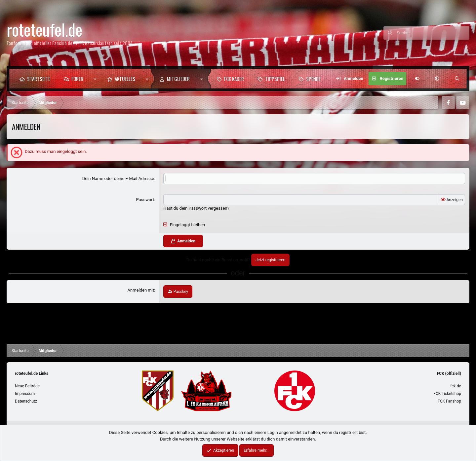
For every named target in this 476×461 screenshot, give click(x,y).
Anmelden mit (141, 290)
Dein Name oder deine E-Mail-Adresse (118, 178)
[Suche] (433, 33)
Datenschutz (26, 401)
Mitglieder (178, 79)
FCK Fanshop (449, 401)
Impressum (25, 394)
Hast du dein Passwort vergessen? (196, 208)
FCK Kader (234, 79)
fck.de (456, 386)
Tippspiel (275, 79)
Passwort (145, 200)
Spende (313, 79)
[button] (95, 79)
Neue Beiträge (27, 386)
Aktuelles (125, 79)
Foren (77, 79)
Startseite (39, 79)
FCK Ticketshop (447, 394)
